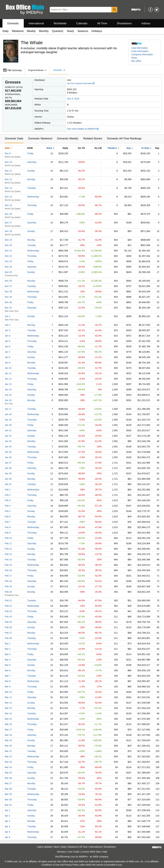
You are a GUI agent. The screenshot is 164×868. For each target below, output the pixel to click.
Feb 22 (8, 606)
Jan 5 (7, 341)
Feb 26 (8, 627)
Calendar (82, 23)
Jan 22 (8, 436)
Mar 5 (8, 665)
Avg (128, 148)
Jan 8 (7, 357)
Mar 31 (8, 805)
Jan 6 (7, 346)
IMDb (96, 857)
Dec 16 (8, 214)
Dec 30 (8, 302)
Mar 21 (8, 751)
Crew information (140, 51)
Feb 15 (8, 565)
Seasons (83, 31)
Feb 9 (8, 533)
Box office (136, 61)
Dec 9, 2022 (73, 99)
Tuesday (31, 188)
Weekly (31, 31)
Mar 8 (8, 681)
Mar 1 (8, 644)
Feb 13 (8, 554)
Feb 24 (8, 617)
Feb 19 (8, 586)
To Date (145, 148)
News (134, 58)
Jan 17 (8, 409)
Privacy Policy (72, 865)
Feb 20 (8, 592)
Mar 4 (8, 660)
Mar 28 (8, 789)
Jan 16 (8, 400)
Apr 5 (7, 832)
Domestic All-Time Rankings (124, 138)
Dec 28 (8, 292)
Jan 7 (7, 352)
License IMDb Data (91, 852)
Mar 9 (8, 687)
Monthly (44, 31)
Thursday (32, 205)
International (36, 23)
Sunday (31, 171)
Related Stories (93, 138)
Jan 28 (8, 468)
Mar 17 (8, 730)
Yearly (70, 31)
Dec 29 (8, 297)
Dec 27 (8, 286)
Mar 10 (8, 692)
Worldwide (60, 23)
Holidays (97, 31)
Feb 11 (8, 543)
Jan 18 (8, 414)
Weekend (18, 31)
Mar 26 (8, 778)
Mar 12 (8, 703)
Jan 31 (8, 484)
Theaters (112, 148)
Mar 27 (8, 783)
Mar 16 (8, 724)
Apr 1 (7, 810)
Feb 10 (8, 538)
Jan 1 (7, 316)
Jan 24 (8, 447)
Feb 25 (8, 622)
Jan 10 (8, 368)
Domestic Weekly (68, 138)
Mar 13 (8, 708)
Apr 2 (7, 816)
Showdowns (124, 23)
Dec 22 (8, 256)
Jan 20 (8, 425)
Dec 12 (8, 179)
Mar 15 (8, 719)
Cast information (140, 48)
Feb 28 (8, 638)
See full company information (81, 83)
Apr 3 (7, 821)
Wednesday (33, 197)
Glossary (61, 852)
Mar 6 (8, 670)
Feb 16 (8, 570)
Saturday (32, 162)
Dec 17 (8, 223)
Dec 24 (8, 267)
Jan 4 (7, 336)
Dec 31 (8, 308)
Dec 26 (8, 281)
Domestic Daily (14, 138)
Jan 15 (8, 395)
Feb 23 (8, 611)
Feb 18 (8, 581)
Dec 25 (8, 272)
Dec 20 (8, 245)
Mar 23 (8, 762)
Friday (30, 153)
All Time (102, 23)
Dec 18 (8, 231)
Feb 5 (8, 511)
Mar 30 (8, 800)
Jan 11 (8, 373)
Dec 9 (8, 153)
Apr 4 (7, 826)
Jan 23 (8, 441)
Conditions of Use (50, 865)
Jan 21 (8, 430)
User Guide (74, 852)
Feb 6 (8, 516)
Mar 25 (8, 773)
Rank (49, 148)
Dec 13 (8, 188)
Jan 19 (8, 420)
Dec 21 (8, 251)
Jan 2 (7, 325)
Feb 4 (8, 506)
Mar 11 (8, 697)
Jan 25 (8, 452)
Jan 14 (8, 389)
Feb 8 (8, 527)
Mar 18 (8, 735)
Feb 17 (8, 576)
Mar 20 (8, 746)
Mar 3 (8, 654)
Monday (31, 179)
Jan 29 (8, 473)
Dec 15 (8, 205)
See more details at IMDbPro (83, 129)
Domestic (13, 23)
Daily (6, 31)
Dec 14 (8, 197)
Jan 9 (7, 363)
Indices (146, 23)
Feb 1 (8, 490)
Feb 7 (8, 522)
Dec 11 (8, 171)
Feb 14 (8, 560)
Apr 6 (7, 837)
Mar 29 (8, 794)
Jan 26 (8, 457)
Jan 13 (8, 384)
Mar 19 (8, 740)
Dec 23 (8, 261)
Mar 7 (8, 676)
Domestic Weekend (40, 138)
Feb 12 (8, 549)
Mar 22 (8, 756)
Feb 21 (8, 600)
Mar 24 (8, 767)
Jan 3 (7, 330)
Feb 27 (8, 633)
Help (105, 852)
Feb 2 (8, 495)
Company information (142, 54)
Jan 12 (8, 379)
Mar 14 (8, 713)
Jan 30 (8, 479)
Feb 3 (8, 500)
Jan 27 (8, 463)
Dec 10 (8, 162)
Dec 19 (8, 240)
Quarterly (58, 31)
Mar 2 (8, 649)
